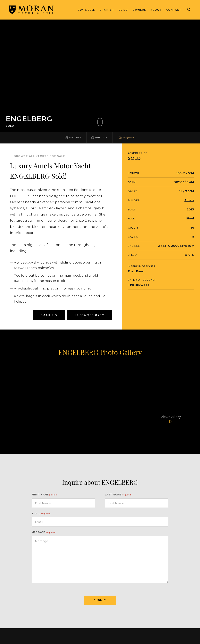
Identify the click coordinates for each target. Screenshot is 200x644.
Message (44, 532)
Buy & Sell (86, 10)
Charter (107, 10)
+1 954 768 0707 (90, 315)
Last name (118, 495)
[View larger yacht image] (29, 386)
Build (123, 10)
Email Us (49, 315)
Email (41, 514)
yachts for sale (51, 156)
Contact (174, 10)
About (156, 10)
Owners (139, 10)
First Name (45, 495)
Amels (189, 200)
